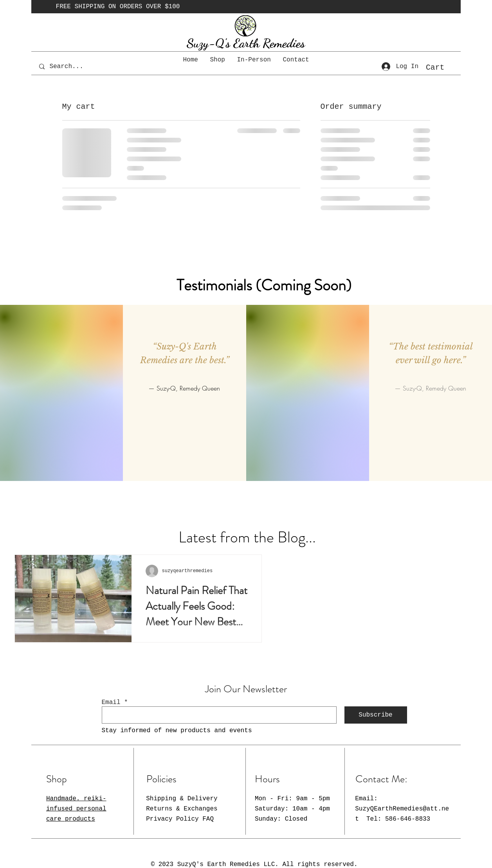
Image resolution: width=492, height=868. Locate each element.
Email (111, 702)
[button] (442, 67)
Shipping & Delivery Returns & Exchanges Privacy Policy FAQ (182, 809)
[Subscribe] (376, 715)
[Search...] (72, 66)
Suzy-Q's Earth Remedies (246, 43)
